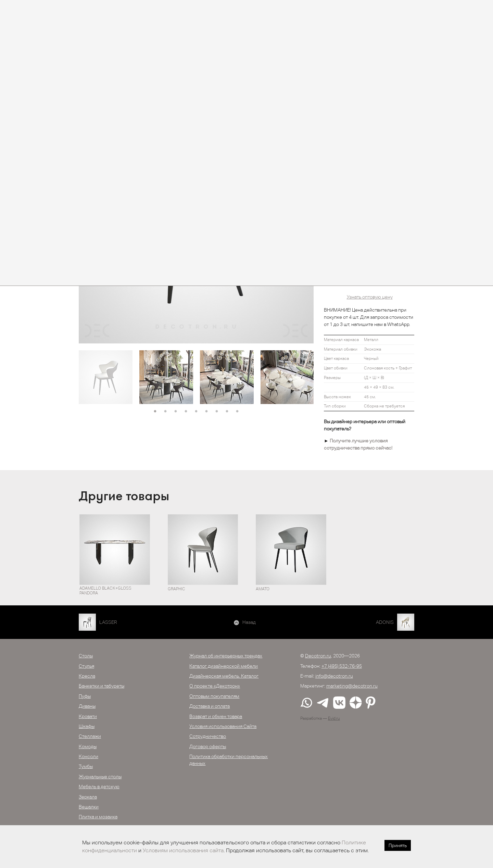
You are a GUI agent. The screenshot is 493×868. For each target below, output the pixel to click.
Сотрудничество (208, 736)
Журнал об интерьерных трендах (226, 656)
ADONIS (385, 622)
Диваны (87, 706)
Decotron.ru (318, 656)
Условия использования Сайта (223, 726)
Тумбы (86, 766)
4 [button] (186, 412)
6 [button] (206, 412)
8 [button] (227, 412)
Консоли (89, 756)
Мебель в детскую (99, 787)
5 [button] (196, 412)
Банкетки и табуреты (102, 686)
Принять (398, 845)
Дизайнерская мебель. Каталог (224, 676)
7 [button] (217, 412)
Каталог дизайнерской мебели (224, 666)
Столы (86, 656)
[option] (106, 377)
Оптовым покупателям (214, 696)
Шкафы (87, 726)
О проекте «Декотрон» (215, 686)
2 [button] (165, 412)
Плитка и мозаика (98, 817)
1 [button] (155, 412)
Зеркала (88, 797)
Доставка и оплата (210, 706)
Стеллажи (90, 736)
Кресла (87, 676)
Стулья (86, 666)
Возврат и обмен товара (216, 716)
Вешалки (89, 807)
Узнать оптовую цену (370, 297)
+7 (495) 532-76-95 (342, 666)
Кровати (88, 716)
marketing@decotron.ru (352, 686)
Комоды (88, 746)
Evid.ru (334, 718)
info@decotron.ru (334, 676)
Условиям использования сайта (183, 850)
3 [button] (176, 412)
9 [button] (237, 412)
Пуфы (85, 696)
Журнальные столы (100, 777)
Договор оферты (208, 746)
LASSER (108, 622)
